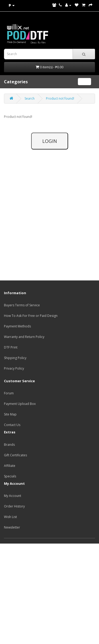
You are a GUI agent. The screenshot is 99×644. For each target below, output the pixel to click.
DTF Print (11, 347)
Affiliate (10, 466)
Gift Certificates (15, 455)
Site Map (10, 414)
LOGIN (50, 141)
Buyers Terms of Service (22, 305)
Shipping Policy (15, 358)
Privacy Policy (14, 368)
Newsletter (12, 527)
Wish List (10, 517)
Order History (14, 506)
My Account (13, 496)
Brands (9, 445)
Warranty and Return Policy (24, 337)
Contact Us (12, 425)
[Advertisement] (49, 593)
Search (30, 98)
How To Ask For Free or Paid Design (31, 316)
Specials (10, 476)
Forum (9, 393)
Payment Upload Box (20, 404)
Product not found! (60, 98)
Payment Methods (17, 326)
